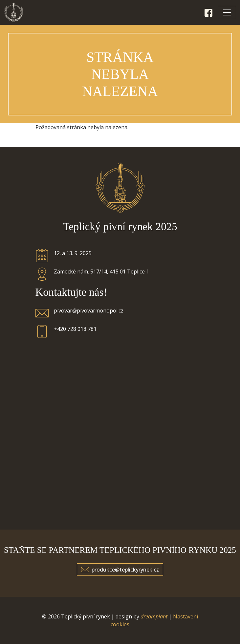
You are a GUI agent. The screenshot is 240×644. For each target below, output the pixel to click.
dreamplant (154, 616)
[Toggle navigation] (227, 12)
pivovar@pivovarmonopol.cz (89, 311)
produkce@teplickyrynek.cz (125, 570)
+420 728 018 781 (75, 329)
